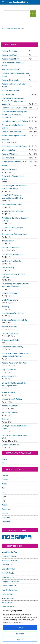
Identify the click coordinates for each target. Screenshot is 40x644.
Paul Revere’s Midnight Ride (12, 254)
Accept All (20, 628)
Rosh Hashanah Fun (9, 590)
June (4, 496)
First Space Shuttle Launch (12, 205)
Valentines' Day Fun (9, 552)
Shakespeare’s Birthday (11, 340)
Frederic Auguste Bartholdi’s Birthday (13, 127)
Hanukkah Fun (7, 603)
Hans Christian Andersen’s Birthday (15, 121)
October (5, 513)
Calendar (16, 29)
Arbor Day (6, 419)
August (5, 505)
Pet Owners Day (8, 268)
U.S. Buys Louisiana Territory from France (15, 427)
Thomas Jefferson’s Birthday (13, 211)
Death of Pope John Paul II (12, 132)
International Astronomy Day (13, 347)
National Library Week (10, 333)
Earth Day (6, 307)
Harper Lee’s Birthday (10, 412)
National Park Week (9, 327)
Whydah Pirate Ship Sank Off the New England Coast (14, 384)
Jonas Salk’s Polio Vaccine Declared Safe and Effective (13, 197)
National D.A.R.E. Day (10, 154)
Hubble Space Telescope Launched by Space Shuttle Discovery (15, 355)
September (6, 509)
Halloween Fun (8, 594)
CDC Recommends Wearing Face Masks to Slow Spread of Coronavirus (14, 115)
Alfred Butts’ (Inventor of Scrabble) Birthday (15, 219)
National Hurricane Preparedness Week (14, 437)
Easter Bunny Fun (8, 569)
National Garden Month (10, 59)
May (4, 463)
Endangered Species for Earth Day (15, 320)
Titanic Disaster (8, 241)
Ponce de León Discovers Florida (15, 108)
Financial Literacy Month (11, 69)
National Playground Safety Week (15, 363)
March (4, 459)
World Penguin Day (9, 376)
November (6, 517)
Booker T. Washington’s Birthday (14, 136)
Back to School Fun (9, 586)
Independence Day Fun (11, 582)
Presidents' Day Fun (10, 556)
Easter (4, 166)
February (5, 480)
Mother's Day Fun (8, 573)
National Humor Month (10, 80)
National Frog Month (10, 55)
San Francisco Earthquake (12, 261)
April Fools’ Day (8, 94)
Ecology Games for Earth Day (13, 313)
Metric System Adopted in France (15, 146)
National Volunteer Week (11, 248)
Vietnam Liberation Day (11, 445)
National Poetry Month (10, 91)
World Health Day (8, 150)
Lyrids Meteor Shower (10, 300)
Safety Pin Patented (10, 170)
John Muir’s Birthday (10, 293)
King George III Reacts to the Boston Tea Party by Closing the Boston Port (14, 101)
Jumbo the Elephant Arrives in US (14, 162)
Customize (20, 634)
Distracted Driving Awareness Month (13, 64)
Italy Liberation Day (9, 370)
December (6, 522)
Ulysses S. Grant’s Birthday (12, 399)
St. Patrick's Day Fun (10, 561)
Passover (6, 140)
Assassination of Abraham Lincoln (15, 234)
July (4, 501)
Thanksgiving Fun (8, 598)
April (4, 488)
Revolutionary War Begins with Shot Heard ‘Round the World (15, 285)
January (5, 475)
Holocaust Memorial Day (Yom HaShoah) (13, 276)
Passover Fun (7, 565)
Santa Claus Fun (8, 607)
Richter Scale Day (9, 392)
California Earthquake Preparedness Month (15, 75)
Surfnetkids (6, 29)
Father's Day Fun (8, 577)
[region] (20, 626)
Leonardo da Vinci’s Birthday (13, 228)
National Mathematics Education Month (14, 85)
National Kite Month (9, 51)
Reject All (20, 639)
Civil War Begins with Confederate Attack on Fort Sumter (15, 187)
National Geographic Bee (11, 406)
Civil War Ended (8, 158)
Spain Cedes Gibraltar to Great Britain (13, 178)
